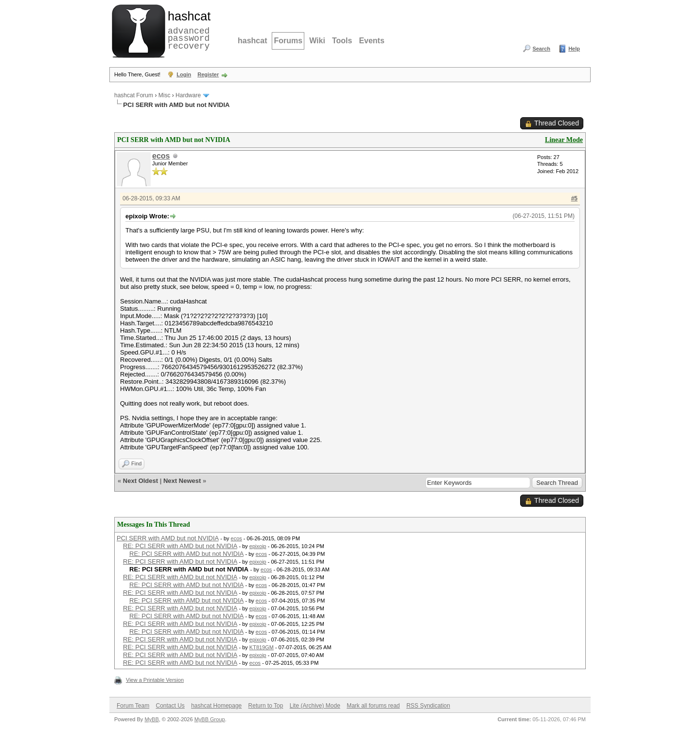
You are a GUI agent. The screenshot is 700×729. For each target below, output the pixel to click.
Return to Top (266, 706)
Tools (342, 41)
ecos (161, 156)
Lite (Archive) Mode (315, 706)
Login (184, 74)
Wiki (317, 41)
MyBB (151, 719)
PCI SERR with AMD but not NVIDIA (168, 538)
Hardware (188, 95)
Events (371, 41)
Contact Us (170, 706)
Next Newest (182, 481)
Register (208, 74)
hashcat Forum (134, 95)
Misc (165, 95)
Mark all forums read (373, 706)
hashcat (252, 41)
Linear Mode (564, 140)
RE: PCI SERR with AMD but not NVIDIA (180, 546)
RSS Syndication (428, 706)
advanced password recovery (187, 30)
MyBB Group (210, 719)
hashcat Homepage (216, 706)
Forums (288, 41)
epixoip (258, 546)
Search (541, 49)
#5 (574, 198)
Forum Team (133, 706)
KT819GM (262, 647)
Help (574, 49)
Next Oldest (140, 481)
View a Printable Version (155, 680)
